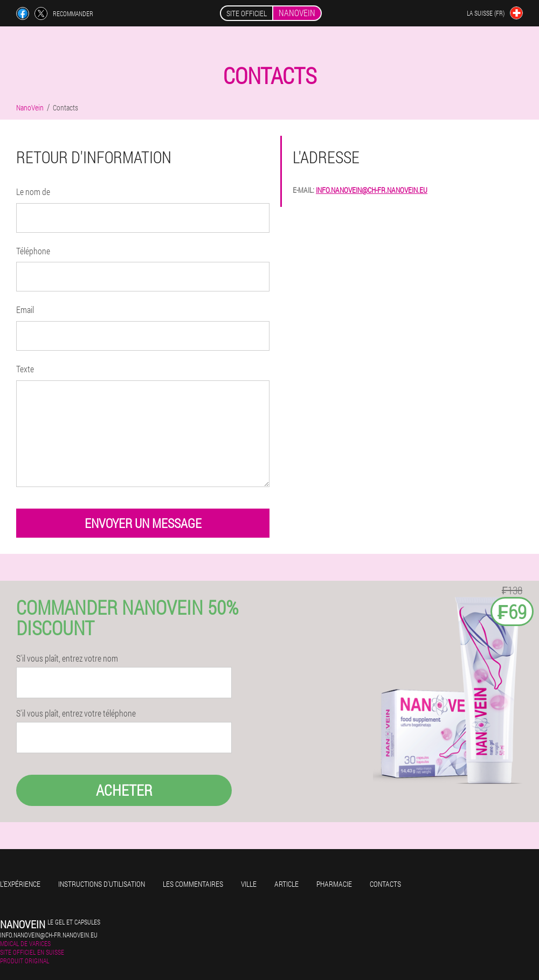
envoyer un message (143, 523)
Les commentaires (193, 884)
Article (286, 884)
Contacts (385, 884)
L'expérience (20, 884)
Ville (249, 884)
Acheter (124, 790)
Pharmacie (334, 884)
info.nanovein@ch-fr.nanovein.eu (372, 190)
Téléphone (33, 251)
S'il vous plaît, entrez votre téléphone (76, 713)
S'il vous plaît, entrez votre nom (67, 658)
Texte (25, 369)
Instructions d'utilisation (102, 884)
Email (25, 310)
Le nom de (33, 192)
